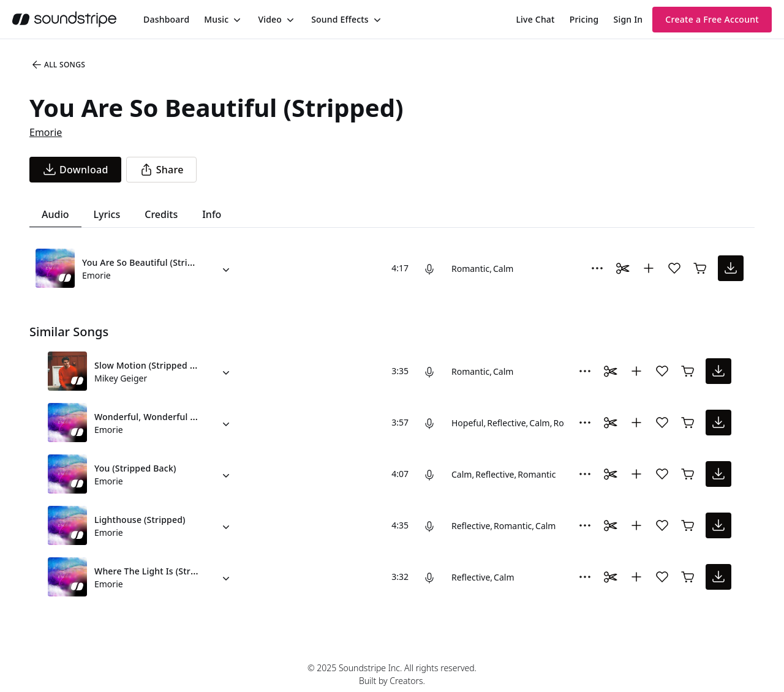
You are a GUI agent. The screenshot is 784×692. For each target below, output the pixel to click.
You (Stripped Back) (135, 468)
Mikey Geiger (121, 378)
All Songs (58, 65)
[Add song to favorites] (674, 268)
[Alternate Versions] (226, 268)
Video (270, 19)
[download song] (75, 170)
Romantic (470, 269)
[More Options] (597, 268)
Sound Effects (340, 19)
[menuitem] (166, 19)
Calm (503, 269)
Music (216, 19)
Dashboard (166, 19)
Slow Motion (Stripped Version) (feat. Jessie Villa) (196, 365)
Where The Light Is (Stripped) (156, 571)
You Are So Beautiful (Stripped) (147, 262)
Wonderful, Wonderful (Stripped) (163, 417)
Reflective (506, 423)
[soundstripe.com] (64, 19)
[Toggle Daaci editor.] (623, 268)
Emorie (46, 132)
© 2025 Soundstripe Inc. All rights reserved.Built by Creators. (392, 674)
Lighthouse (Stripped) (140, 520)
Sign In (628, 19)
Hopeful (467, 423)
